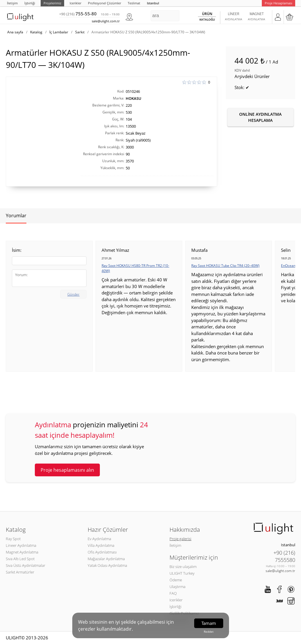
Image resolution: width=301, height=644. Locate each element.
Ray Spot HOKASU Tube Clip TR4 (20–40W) (225, 266)
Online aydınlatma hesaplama (260, 117)
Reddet (209, 632)
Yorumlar (16, 216)
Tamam (209, 623)
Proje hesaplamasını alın (67, 470)
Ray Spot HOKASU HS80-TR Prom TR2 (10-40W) (135, 268)
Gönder (73, 294)
